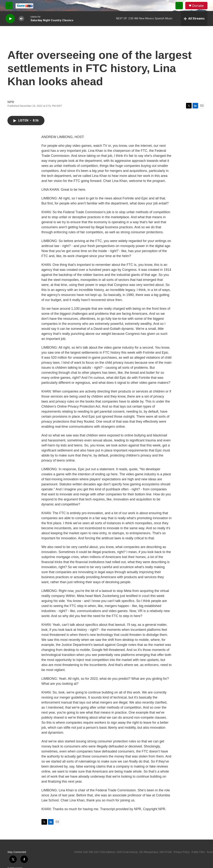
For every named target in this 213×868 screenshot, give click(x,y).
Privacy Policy (181, 852)
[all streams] (194, 19)
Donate (198, 6)
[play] (10, 19)
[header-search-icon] (179, 6)
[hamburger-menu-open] (9, 6)
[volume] (21, 19)
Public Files (198, 852)
